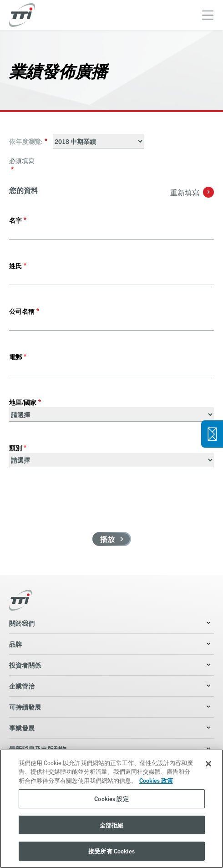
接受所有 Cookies (111, 851)
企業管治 (22, 686)
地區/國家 (23, 402)
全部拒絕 (112, 825)
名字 (15, 220)
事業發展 (22, 728)
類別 (15, 448)
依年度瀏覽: (26, 141)
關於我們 (22, 623)
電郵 (15, 357)
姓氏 (15, 266)
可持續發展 (25, 707)
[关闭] (208, 764)
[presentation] (78, 505)
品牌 (15, 644)
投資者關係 (25, 665)
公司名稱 (22, 311)
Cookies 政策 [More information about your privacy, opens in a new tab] (156, 780)
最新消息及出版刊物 (38, 749)
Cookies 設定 (111, 799)
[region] (111, 809)
